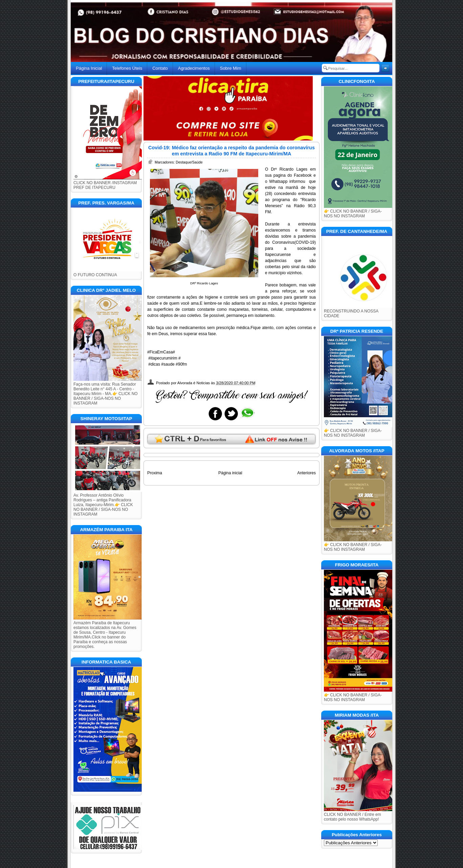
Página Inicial (89, 68)
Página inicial (230, 473)
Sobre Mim (231, 68)
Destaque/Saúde (189, 162)
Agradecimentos (194, 68)
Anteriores (306, 473)
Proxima (155, 473)
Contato (160, 68)
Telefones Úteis (127, 68)
